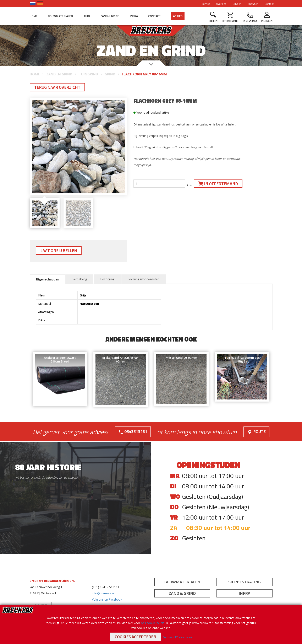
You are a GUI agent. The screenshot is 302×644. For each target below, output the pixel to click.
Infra (134, 16)
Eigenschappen (48, 279)
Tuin (87, 16)
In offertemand (218, 184)
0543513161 (133, 431)
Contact (269, 4)
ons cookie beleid (153, 623)
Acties (178, 16)
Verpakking (80, 279)
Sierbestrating (245, 582)
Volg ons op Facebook (107, 599)
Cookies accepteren (136, 637)
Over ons (221, 4)
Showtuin (253, 4)
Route (256, 431)
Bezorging (107, 279)
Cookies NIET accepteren (177, 637)
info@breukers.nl (103, 593)
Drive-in (237, 4)
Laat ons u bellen (59, 250)
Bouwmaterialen (61, 16)
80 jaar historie (48, 467)
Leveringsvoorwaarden (144, 279)
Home (34, 16)
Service (206, 4)
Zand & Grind (110, 16)
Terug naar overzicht (57, 87)
